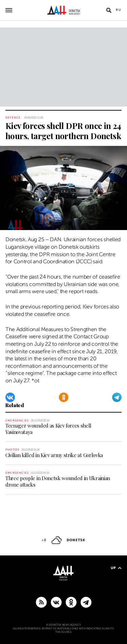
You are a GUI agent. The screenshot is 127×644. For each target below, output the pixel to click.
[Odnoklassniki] (64, 397)
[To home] (63, 10)
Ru (119, 10)
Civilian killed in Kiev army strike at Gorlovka (54, 455)
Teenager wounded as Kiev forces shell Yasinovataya (48, 429)
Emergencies (17, 421)
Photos (12, 450)
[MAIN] (86, 602)
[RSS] (41, 602)
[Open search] (109, 10)
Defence (13, 118)
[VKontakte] (10, 397)
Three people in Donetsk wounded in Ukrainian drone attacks (58, 481)
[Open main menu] (9, 10)
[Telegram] (117, 397)
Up (116, 568)
